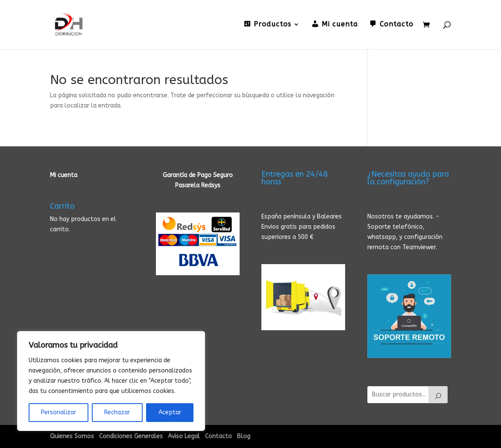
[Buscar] (438, 395)
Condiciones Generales (131, 436)
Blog (244, 436)
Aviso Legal (184, 436)
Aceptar (170, 412)
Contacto (218, 436)
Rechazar (117, 412)
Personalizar (59, 412)
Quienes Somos (72, 436)
